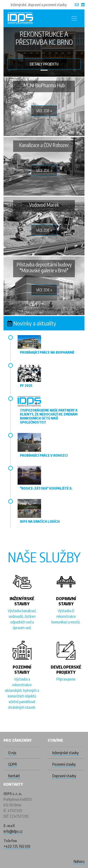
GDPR (13, 764)
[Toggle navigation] (74, 18)
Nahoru (79, 861)
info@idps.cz (13, 831)
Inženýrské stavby (65, 753)
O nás (12, 753)
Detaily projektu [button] (44, 64)
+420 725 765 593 (17, 846)
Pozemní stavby (64, 764)
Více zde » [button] (44, 111)
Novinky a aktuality (35, 323)
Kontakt (14, 776)
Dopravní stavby (64, 776)
